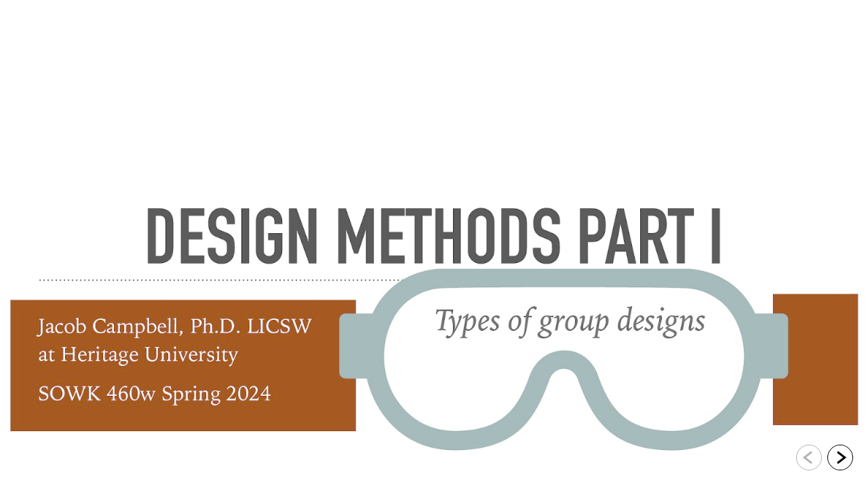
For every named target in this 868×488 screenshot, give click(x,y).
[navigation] (825, 460)
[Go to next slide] (840, 457)
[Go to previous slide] (809, 457)
